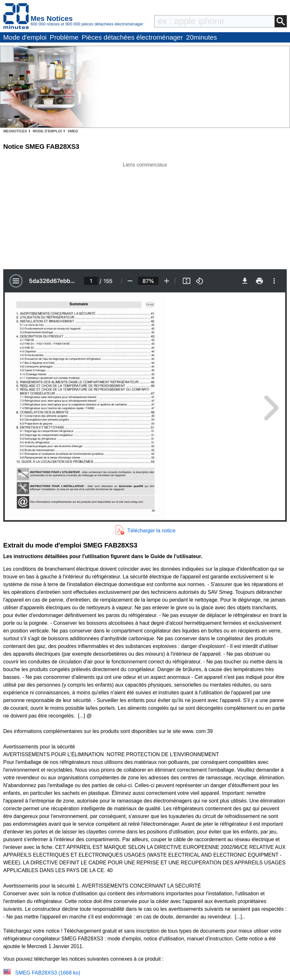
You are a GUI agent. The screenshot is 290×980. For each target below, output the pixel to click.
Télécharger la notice (151, 531)
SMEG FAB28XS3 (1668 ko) (48, 973)
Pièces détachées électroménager (132, 37)
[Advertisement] (145, 214)
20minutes (201, 37)
